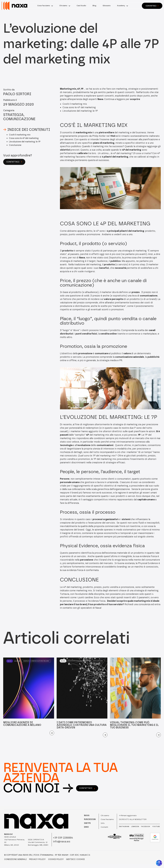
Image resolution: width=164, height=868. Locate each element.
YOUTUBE (156, 826)
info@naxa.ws (62, 841)
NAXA (87, 816)
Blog (94, 6)
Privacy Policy (37, 859)
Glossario (107, 6)
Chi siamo (63, 6)
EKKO (86, 827)
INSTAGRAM (124, 826)
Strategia (13, 120)
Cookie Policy (56, 859)
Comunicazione (19, 124)
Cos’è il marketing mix (20, 140)
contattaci (87, 788)
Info (103, 823)
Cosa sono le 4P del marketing (24, 144)
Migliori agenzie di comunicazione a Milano (22, 729)
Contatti (104, 827)
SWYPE (87, 823)
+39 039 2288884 (63, 838)
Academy (121, 6)
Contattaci (152, 6)
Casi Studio (81, 6)
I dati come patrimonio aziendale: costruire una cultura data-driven (82, 730)
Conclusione (15, 151)
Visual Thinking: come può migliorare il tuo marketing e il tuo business (134, 730)
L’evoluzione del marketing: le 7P (25, 147)
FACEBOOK (146, 826)
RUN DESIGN (90, 819)
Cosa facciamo (44, 6)
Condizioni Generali (15, 859)
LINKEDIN (135, 826)
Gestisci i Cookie (75, 859)
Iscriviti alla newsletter (133, 819)
